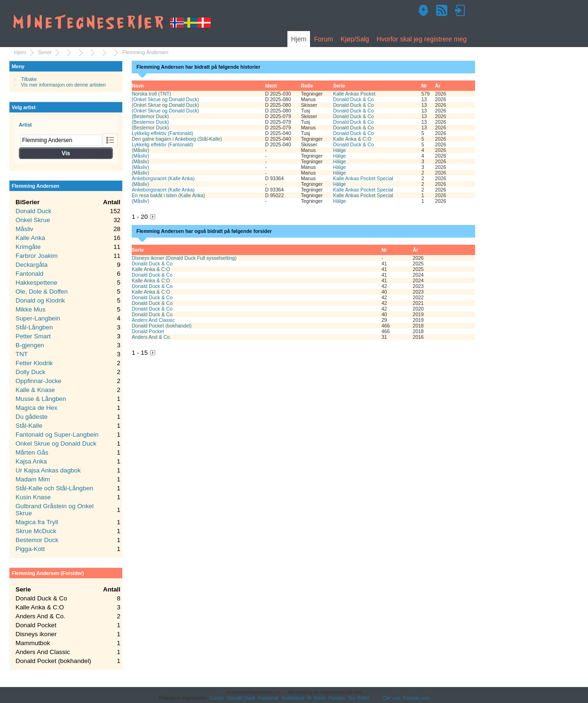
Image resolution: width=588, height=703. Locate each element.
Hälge (340, 150)
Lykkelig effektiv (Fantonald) (163, 133)
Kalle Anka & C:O (352, 139)
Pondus (337, 698)
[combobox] (61, 140)
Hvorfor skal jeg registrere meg (422, 39)
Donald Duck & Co (354, 99)
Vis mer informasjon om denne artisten (64, 85)
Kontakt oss (416, 698)
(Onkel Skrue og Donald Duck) (165, 99)
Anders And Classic (153, 320)
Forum (323, 39)
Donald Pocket (148, 331)
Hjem (299, 39)
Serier (45, 52)
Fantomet (269, 698)
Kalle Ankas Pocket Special (363, 178)
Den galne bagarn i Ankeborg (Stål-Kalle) (177, 139)
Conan (217, 698)
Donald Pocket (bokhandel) (162, 326)
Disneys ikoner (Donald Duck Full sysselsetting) (184, 258)
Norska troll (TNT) (151, 94)
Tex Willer (359, 698)
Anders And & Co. (151, 337)
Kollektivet (293, 698)
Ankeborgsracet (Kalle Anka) (163, 178)
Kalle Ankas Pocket (354, 94)
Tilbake (29, 79)
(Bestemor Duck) (150, 116)
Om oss (392, 698)
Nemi (320, 698)
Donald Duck (241, 698)
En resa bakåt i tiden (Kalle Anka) (168, 195)
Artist (25, 125)
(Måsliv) (140, 150)
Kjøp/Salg (355, 39)
